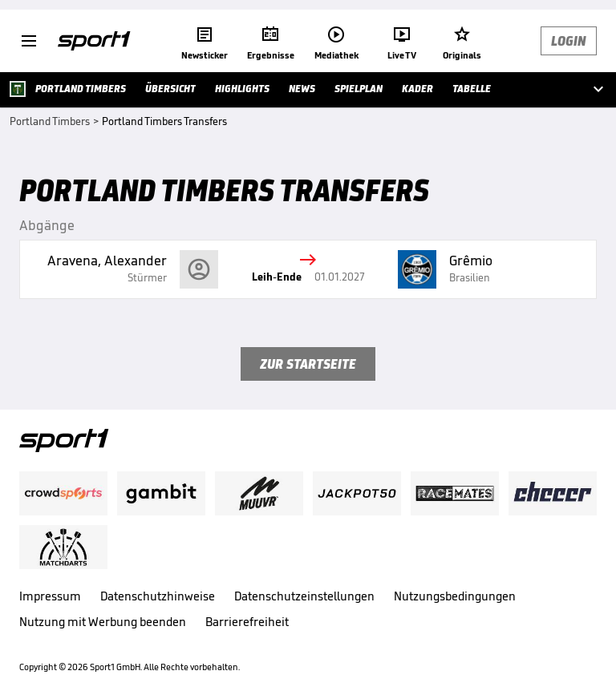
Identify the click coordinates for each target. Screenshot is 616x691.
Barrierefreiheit (247, 622)
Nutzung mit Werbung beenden (103, 622)
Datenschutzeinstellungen (304, 596)
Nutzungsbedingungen (455, 596)
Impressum (50, 596)
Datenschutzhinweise (158, 596)
